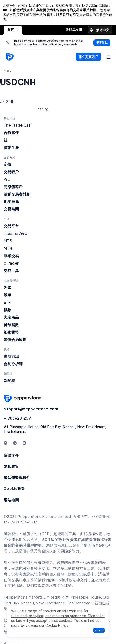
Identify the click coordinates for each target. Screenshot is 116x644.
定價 (8, 166)
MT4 (8, 250)
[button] (99, 630)
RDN (57, 581)
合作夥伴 (11, 134)
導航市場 (11, 358)
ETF (7, 304)
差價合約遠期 (15, 341)
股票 (8, 297)
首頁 (13, 32)
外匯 (8, 289)
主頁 (7, 73)
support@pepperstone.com (31, 411)
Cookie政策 (14, 490)
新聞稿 (9, 382)
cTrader (11, 265)
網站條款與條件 (17, 479)
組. (6, 142)
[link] (8, 44)
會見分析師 (13, 366)
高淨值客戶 (13, 188)
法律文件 (11, 457)
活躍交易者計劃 (17, 196)
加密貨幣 (11, 334)
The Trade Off (17, 127)
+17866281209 (17, 420)
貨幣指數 (11, 326)
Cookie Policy (57, 625)
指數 (8, 312)
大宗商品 (11, 319)
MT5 (8, 243)
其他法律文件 (76, 581)
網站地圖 (11, 501)
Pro (7, 181)
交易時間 (11, 211)
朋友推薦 (11, 203)
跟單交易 (11, 257)
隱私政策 (11, 468)
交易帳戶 (11, 174)
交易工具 (11, 272)
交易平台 (11, 228)
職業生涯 (11, 149)
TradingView (16, 235)
